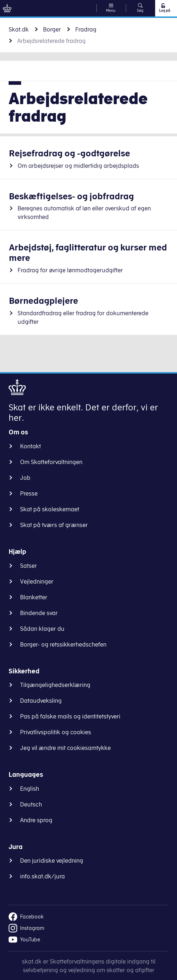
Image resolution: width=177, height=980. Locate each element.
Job (25, 478)
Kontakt (30, 446)
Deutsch (31, 804)
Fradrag (86, 29)
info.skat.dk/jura (42, 876)
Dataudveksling (41, 701)
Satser (28, 566)
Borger (52, 29)
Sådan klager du (42, 629)
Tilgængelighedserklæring (55, 685)
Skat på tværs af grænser (54, 525)
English (30, 789)
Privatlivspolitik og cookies (56, 732)
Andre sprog (36, 820)
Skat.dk (19, 29)
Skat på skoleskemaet (50, 509)
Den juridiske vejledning (52, 860)
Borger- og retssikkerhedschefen (63, 644)
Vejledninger (37, 581)
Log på (164, 8)
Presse (29, 493)
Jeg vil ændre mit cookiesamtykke (65, 748)
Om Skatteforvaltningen (51, 462)
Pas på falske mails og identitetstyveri (70, 716)
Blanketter (34, 597)
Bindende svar (39, 613)
